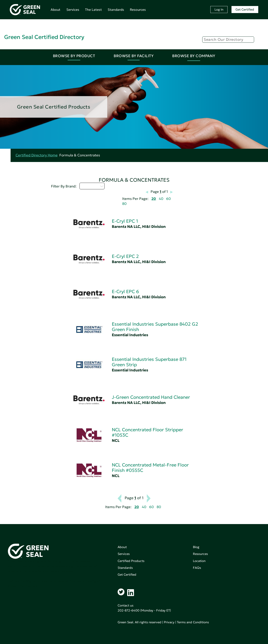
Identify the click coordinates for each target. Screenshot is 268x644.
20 (154, 199)
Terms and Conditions (193, 622)
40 (161, 199)
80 (124, 204)
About (55, 10)
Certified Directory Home (37, 155)
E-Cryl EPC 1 (125, 221)
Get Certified (245, 9)
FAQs (197, 568)
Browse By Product (74, 56)
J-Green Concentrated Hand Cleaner (151, 397)
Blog (196, 547)
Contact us (125, 605)
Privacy (169, 622)
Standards (116, 10)
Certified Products (131, 561)
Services (73, 10)
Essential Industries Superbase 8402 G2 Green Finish (155, 327)
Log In (219, 9)
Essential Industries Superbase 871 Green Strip (149, 362)
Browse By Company (194, 56)
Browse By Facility (134, 56)
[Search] (228, 40)
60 (168, 199)
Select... (92, 186)
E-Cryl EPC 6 (125, 292)
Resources (138, 10)
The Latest (93, 10)
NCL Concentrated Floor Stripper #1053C (147, 432)
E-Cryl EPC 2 (125, 256)
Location (199, 561)
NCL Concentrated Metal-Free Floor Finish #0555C (150, 468)
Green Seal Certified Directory (44, 37)
